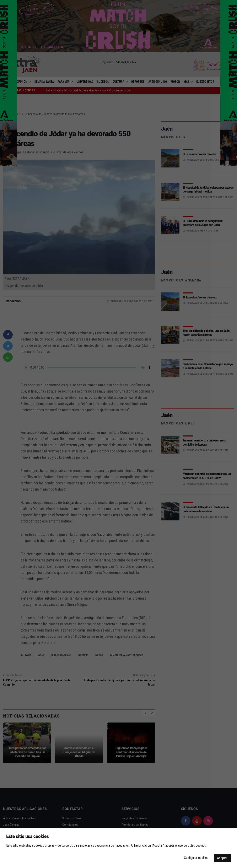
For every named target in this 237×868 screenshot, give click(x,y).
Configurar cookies (196, 858)
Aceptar (222, 858)
